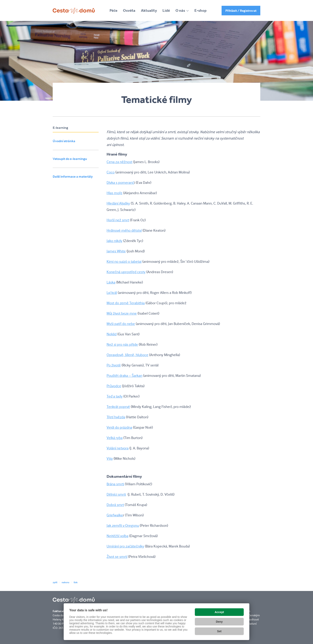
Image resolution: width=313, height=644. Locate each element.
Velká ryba (115, 438)
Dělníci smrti (116, 494)
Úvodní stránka (64, 141)
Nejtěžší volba (117, 536)
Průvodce (114, 386)
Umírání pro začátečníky (125, 546)
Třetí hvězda (116, 417)
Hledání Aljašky (118, 203)
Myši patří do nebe (121, 324)
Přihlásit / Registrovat (241, 11)
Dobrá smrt (115, 505)
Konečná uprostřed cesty (126, 272)
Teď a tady (115, 396)
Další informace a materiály (73, 177)
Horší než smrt (118, 220)
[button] (182, 10)
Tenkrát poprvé (118, 407)
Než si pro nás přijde (122, 344)
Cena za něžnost (119, 162)
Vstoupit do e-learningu (70, 159)
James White (116, 251)
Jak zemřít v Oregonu (123, 525)
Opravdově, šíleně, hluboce (127, 355)
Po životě (114, 365)
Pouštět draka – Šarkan (124, 375)
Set (219, 631)
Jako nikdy (114, 241)
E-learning (60, 128)
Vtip (110, 458)
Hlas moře (114, 193)
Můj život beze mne (122, 313)
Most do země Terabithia (126, 303)
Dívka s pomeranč (120, 182)
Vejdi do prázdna (119, 427)
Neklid (112, 334)
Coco (111, 172)
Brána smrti (115, 484)
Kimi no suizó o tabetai (124, 261)
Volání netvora (118, 448)
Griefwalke (115, 515)
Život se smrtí (117, 556)
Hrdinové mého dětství (124, 230)
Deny (219, 622)
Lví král (112, 292)
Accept (219, 612)
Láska (111, 282)
